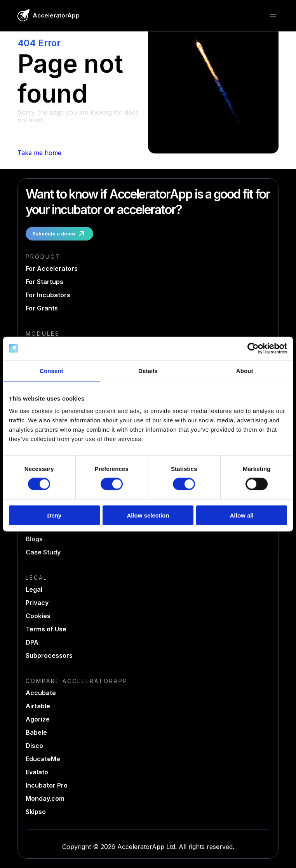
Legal (34, 589)
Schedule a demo (59, 234)
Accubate (41, 693)
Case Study (43, 552)
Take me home (39, 153)
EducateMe (43, 759)
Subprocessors (49, 655)
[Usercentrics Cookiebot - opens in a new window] (253, 349)
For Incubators (48, 295)
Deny (54, 515)
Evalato (37, 772)
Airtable (38, 706)
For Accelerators (52, 268)
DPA (32, 642)
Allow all (242, 515)
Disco (34, 746)
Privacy (37, 603)
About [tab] (245, 371)
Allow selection (148, 515)
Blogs (34, 539)
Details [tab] (148, 371)
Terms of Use (46, 629)
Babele (36, 732)
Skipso (36, 812)
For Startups (44, 282)
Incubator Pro (47, 785)
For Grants (42, 308)
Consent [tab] (51, 371)
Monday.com (45, 798)
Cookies (38, 616)
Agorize (38, 719)
